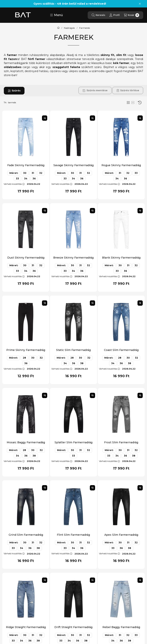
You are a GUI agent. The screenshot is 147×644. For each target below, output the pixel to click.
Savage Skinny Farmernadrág (73, 165)
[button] (56, 15)
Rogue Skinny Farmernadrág (121, 165)
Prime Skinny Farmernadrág (26, 350)
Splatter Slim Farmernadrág (73, 442)
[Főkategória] (58, 28)
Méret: (14, 173)
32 (41, 173)
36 (34, 179)
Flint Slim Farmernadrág (73, 535)
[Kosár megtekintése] (131, 15)
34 (26, 179)
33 (17, 179)
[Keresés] (98, 15)
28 (24, 358)
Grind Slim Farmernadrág (26, 535)
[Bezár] (140, 4)
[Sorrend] (140, 103)
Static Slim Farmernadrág (73, 350)
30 (25, 173)
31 (33, 173)
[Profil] (114, 15)
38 (82, 363)
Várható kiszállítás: (14, 184)
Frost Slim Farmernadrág (121, 442)
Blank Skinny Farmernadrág (121, 258)
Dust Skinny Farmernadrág (26, 258)
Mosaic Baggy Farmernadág (26, 442)
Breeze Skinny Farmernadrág (73, 258)
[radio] (133, 103)
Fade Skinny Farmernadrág (26, 165)
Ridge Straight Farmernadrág (26, 627)
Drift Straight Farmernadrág (73, 627)
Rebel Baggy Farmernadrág (121, 627)
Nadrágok (69, 28)
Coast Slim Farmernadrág (121, 350)
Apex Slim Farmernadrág (121, 535)
